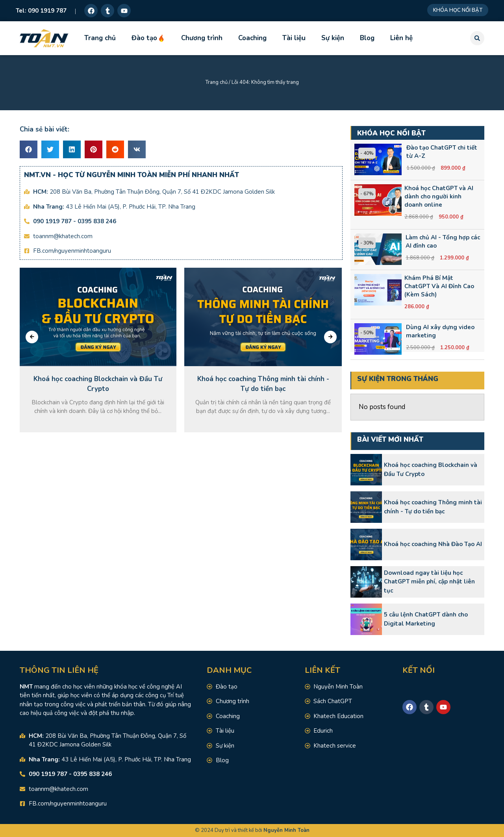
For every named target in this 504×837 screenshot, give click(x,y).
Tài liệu (294, 38)
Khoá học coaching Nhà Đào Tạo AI (433, 544)
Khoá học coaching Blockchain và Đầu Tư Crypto (431, 469)
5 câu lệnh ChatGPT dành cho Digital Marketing (426, 619)
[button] (477, 38)
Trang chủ (100, 38)
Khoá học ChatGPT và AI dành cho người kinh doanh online (439, 196)
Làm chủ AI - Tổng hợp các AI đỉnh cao (443, 242)
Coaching (252, 38)
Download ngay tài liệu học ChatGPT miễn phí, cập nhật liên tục (429, 582)
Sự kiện (333, 38)
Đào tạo (148, 38)
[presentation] (32, 337)
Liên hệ (401, 38)
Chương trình (202, 38)
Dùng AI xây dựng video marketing (440, 331)
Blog (367, 38)
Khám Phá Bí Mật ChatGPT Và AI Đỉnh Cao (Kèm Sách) (439, 286)
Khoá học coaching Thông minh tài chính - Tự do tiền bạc (433, 507)
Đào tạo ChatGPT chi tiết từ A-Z (442, 152)
